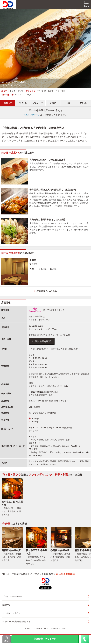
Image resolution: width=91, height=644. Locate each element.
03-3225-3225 (36, 326)
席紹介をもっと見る (47, 291)
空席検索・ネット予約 (45, 639)
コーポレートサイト (11, 613)
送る (6, 641)
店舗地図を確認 (43, 341)
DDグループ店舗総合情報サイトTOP (20, 574)
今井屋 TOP (48, 574)
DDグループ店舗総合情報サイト (17, 622)
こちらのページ (32, 115)
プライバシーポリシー (12, 596)
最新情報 (6, 605)
